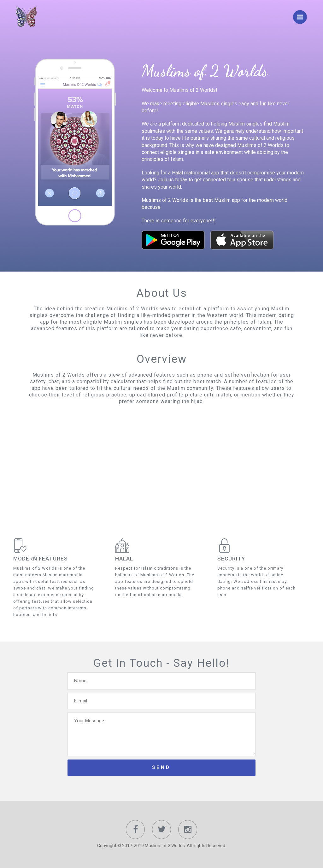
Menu (302, 14)
